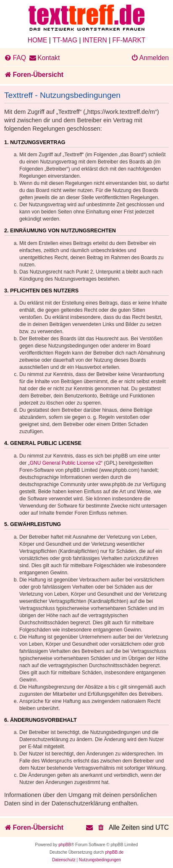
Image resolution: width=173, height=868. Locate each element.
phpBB (65, 845)
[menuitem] (15, 58)
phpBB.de (114, 852)
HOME (38, 40)
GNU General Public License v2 (65, 463)
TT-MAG (65, 40)
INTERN (95, 40)
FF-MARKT (129, 40)
